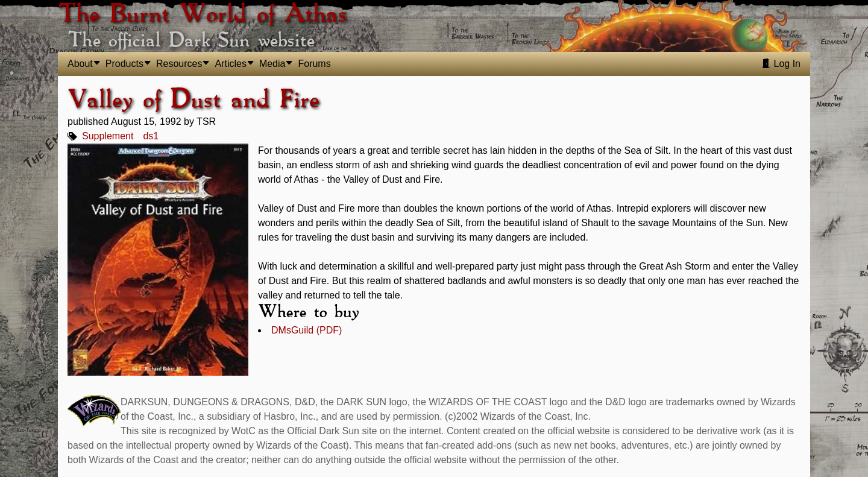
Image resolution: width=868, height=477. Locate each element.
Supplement (108, 136)
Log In (781, 64)
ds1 (151, 136)
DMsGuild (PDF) (307, 330)
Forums (314, 64)
